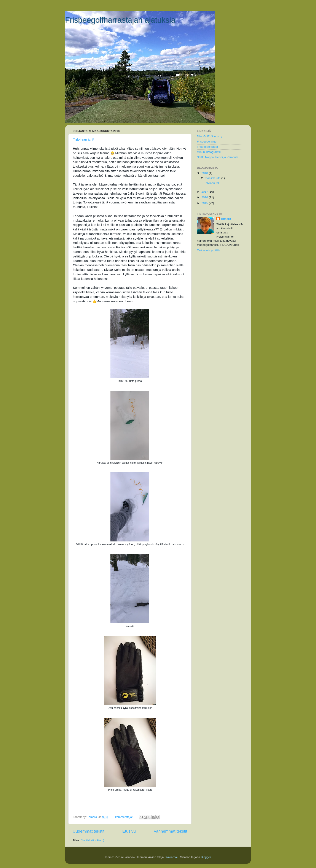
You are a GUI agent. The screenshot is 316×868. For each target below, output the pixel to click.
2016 (205, 197)
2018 (205, 173)
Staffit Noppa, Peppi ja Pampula (218, 157)
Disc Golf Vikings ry (210, 136)
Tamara (226, 219)
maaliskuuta (213, 178)
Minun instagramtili (209, 152)
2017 (205, 192)
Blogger (206, 857)
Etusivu (129, 831)
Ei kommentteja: (123, 817)
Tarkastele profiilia (209, 250)
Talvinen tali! (84, 140)
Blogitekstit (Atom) (92, 840)
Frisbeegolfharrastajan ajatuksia (120, 20)
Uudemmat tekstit (89, 831)
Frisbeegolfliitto (207, 142)
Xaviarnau (172, 857)
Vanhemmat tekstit (170, 831)
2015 (205, 203)
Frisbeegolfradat (207, 147)
